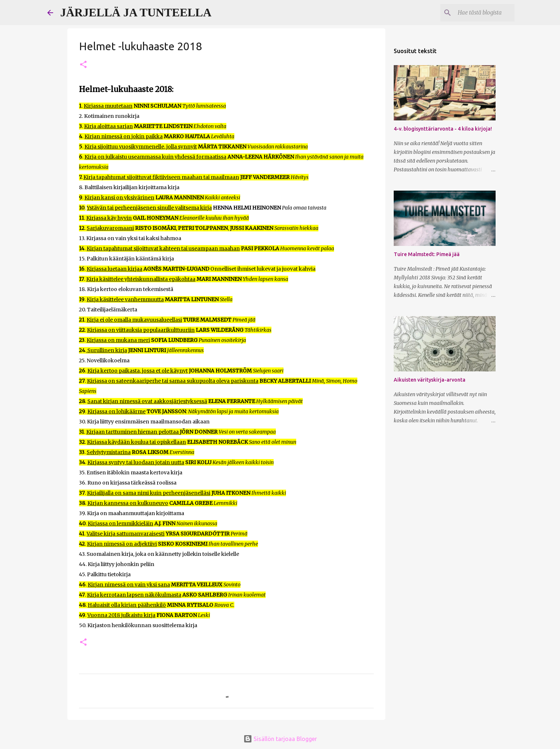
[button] (83, 65)
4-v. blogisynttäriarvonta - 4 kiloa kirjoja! (443, 129)
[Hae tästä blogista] (476, 13)
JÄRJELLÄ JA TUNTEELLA (136, 12)
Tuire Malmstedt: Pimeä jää (427, 254)
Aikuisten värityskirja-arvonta (430, 380)
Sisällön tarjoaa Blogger (280, 739)
